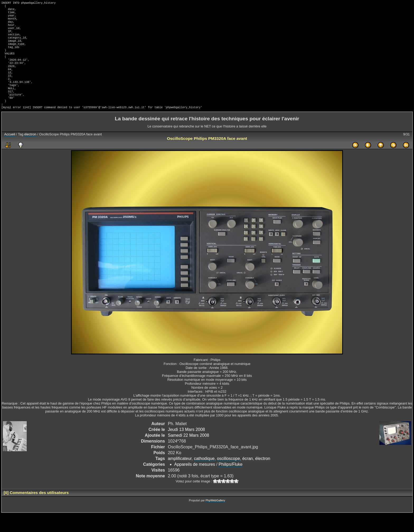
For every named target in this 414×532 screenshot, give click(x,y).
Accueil (10, 152)
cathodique (204, 476)
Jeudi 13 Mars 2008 (187, 447)
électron (30, 152)
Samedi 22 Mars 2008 (189, 453)
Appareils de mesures (195, 482)
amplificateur (180, 476)
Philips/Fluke (231, 482)
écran (248, 476)
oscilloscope (229, 476)
